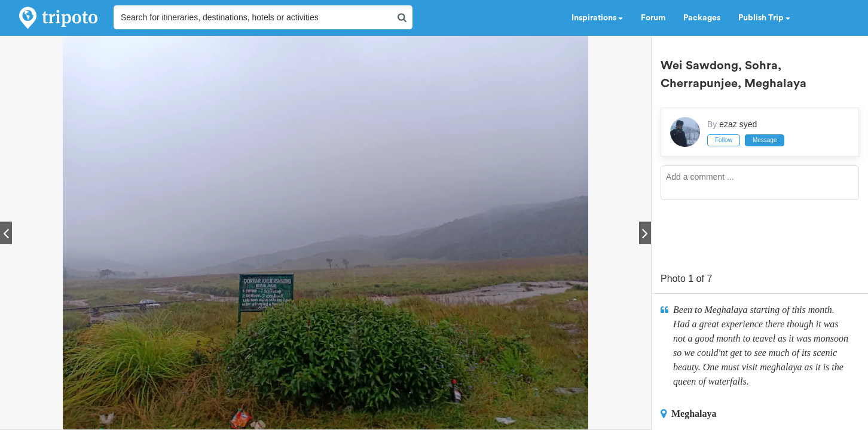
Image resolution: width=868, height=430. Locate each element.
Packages (702, 18)
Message (765, 140)
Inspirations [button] (597, 18)
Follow (724, 140)
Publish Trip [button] (764, 18)
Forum (653, 18)
